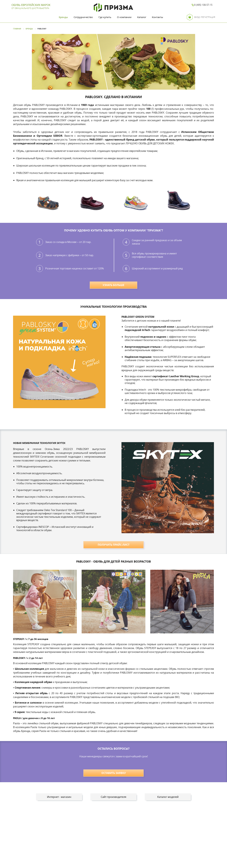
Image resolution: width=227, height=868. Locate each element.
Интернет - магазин (59, 797)
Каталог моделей (168, 797)
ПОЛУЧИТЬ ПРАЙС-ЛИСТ (114, 545)
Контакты (157, 17)
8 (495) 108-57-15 (203, 5)
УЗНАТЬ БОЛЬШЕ (113, 285)
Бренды (63, 17)
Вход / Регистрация (201, 17)
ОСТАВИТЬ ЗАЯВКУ (114, 773)
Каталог (142, 17)
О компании (124, 17)
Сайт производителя (113, 797)
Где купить (105, 17)
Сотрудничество (83, 17)
